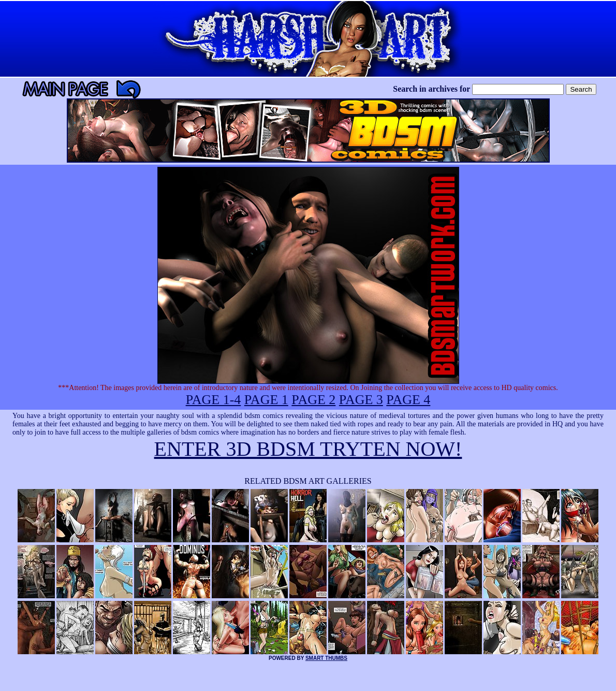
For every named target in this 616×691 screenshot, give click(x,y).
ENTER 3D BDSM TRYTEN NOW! (308, 449)
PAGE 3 (361, 400)
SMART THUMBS (326, 658)
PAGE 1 (266, 400)
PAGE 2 (313, 400)
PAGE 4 (408, 400)
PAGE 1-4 (214, 400)
